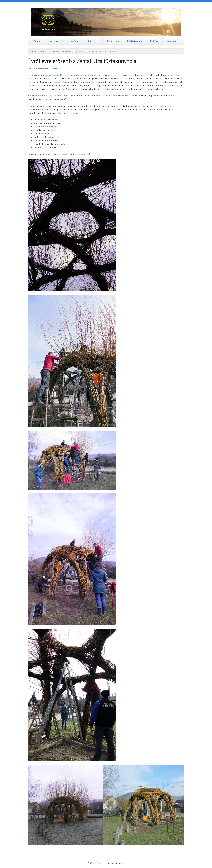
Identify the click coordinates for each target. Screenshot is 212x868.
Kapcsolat (172, 41)
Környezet (54, 41)
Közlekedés (113, 41)
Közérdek (75, 41)
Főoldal (36, 41)
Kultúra (154, 41)
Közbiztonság (134, 41)
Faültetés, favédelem (61, 51)
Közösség (93, 41)
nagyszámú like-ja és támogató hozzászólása (71, 75)
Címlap (33, 51)
